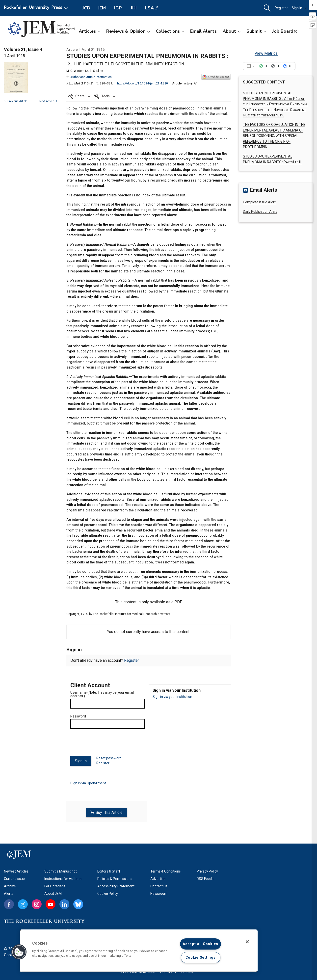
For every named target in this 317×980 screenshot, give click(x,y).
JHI (134, 8)
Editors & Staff (109, 870)
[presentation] (108, 744)
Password (78, 716)
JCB (86, 8)
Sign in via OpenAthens (88, 783)
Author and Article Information (89, 77)
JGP (118, 8)
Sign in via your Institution (172, 697)
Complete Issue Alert (259, 202)
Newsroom (159, 892)
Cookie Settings (201, 958)
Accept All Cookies (200, 944)
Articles (90, 31)
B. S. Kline (96, 71)
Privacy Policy (207, 870)
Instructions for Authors (63, 877)
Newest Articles (16, 870)
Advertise (158, 877)
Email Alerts (203, 31)
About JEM (53, 892)
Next (48, 101)
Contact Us (159, 885)
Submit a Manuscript (61, 870)
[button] (267, 8)
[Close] (247, 942)
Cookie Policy (108, 892)
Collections (170, 31)
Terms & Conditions (166, 870)
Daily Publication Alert (260, 212)
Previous (16, 101)
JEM (102, 8)
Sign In (299, 8)
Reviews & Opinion (128, 31)
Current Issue (14, 877)
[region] (139, 951)
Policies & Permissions (115, 877)
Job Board (283, 31)
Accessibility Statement (116, 885)
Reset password (109, 758)
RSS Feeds (205, 877)
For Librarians (55, 885)
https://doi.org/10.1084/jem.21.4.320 (143, 83)
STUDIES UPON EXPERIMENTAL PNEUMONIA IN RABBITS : (275, 104)
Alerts (9, 892)
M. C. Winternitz (77, 71)
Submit (256, 31)
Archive (10, 885)
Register (281, 8)
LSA (149, 8)
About (232, 31)
